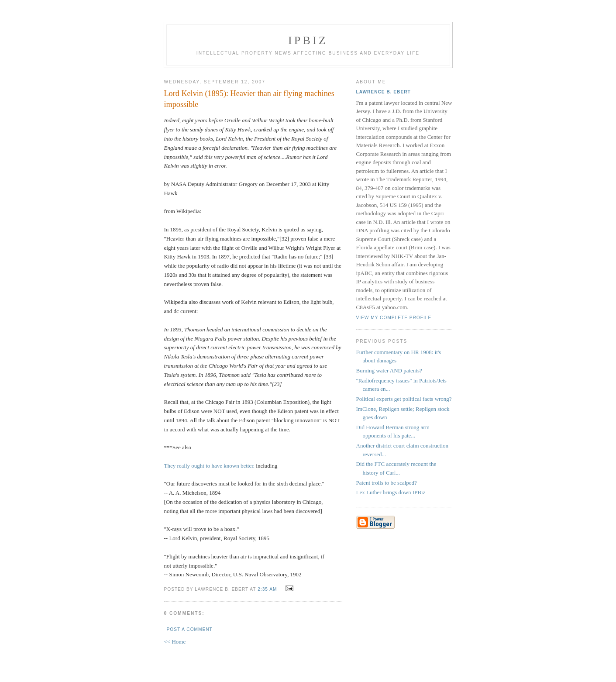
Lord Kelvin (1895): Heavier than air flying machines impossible (249, 99)
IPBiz (308, 40)
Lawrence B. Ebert (384, 92)
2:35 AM (267, 589)
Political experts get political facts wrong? (404, 399)
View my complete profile (394, 318)
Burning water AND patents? (389, 370)
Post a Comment (190, 629)
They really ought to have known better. (210, 466)
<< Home (175, 642)
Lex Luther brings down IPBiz (391, 492)
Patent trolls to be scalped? (387, 483)
